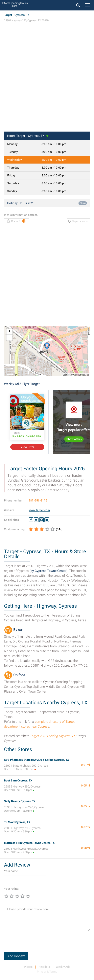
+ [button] (10, 331)
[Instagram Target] (41, 520)
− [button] (10, 338)
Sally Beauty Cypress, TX (20, 801)
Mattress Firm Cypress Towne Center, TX (29, 843)
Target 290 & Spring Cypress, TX (53, 736)
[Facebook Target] (31, 520)
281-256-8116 (38, 500)
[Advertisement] (47, 81)
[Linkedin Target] (47, 520)
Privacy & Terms (47, 972)
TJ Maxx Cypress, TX (17, 822)
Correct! (16, 221)
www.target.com (39, 510)
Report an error (78, 221)
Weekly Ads (63, 967)
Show (83, 203)
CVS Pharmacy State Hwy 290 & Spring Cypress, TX (37, 760)
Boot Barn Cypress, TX (18, 780)
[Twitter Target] (36, 520)
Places (28, 967)
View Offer (27, 447)
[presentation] (35, 944)
